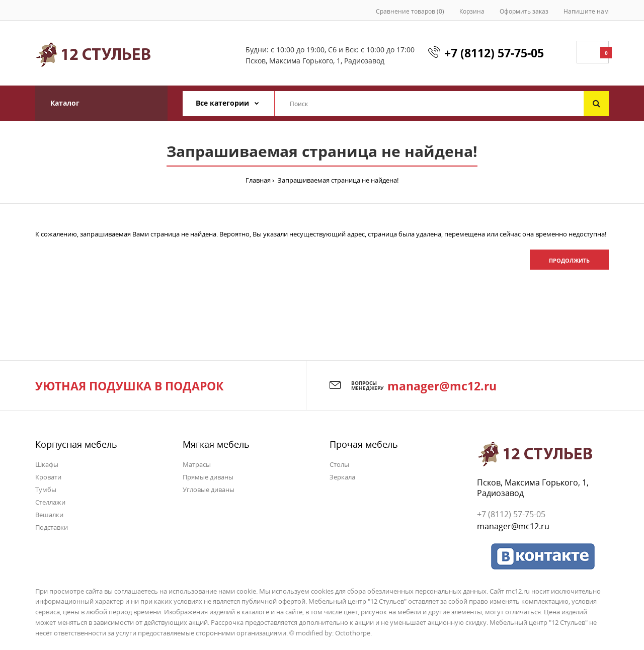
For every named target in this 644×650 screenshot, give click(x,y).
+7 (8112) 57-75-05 (494, 53)
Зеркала (342, 477)
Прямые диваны (208, 477)
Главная (258, 180)
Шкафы (47, 464)
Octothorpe (353, 633)
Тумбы (46, 490)
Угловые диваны (209, 490)
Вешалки (49, 515)
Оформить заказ (524, 11)
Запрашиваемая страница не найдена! (337, 180)
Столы (339, 464)
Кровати (48, 477)
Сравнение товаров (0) (410, 11)
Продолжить (569, 260)
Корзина (472, 11)
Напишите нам (586, 11)
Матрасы (197, 464)
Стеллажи (50, 502)
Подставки (52, 527)
